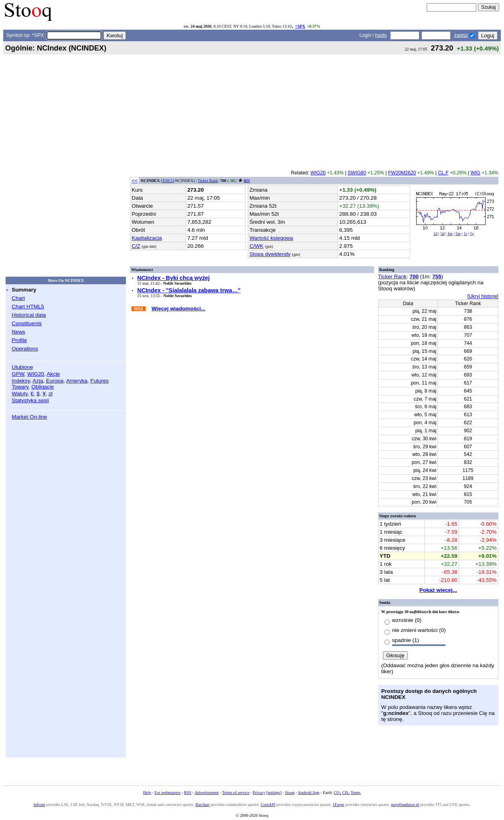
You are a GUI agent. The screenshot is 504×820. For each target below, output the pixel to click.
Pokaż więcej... (438, 590)
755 (437, 276)
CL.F (443, 173)
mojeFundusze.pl (405, 805)
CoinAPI (268, 805)
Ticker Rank (208, 181)
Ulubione (22, 367)
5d (442, 234)
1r (465, 234)
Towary (20, 387)
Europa (55, 381)
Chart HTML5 (28, 307)
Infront (39, 805)
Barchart (202, 805)
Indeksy (21, 381)
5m (458, 234)
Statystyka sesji (30, 400)
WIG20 (36, 374)
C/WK (256, 246)
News (18, 332)
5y (472, 234)
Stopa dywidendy (270, 254)
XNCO (168, 181)
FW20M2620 (402, 173)
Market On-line (29, 417)
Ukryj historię (483, 296)
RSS (188, 793)
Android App (309, 793)
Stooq (290, 793)
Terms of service (236, 793)
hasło (381, 35)
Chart (18, 298)
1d (435, 234)
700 (414, 276)
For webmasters (167, 793)
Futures (99, 381)
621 (247, 181)
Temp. (356, 793)
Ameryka (77, 381)
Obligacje (43, 387)
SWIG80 (357, 173)
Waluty (20, 394)
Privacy (259, 793)
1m (450, 234)
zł (51, 394)
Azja (38, 381)
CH (346, 793)
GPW (18, 374)
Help (147, 793)
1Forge (339, 805)
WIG (476, 173)
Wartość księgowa (271, 238)
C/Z (136, 246)
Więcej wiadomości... (178, 309)
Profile (19, 340)
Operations (25, 349)
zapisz (461, 35)
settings (274, 793)
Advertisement (206, 793)
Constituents (27, 323)
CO (337, 793)
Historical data (29, 315)
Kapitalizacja (147, 238)
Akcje (54, 374)
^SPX (300, 26)
